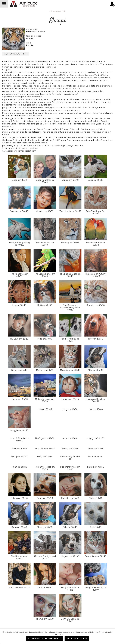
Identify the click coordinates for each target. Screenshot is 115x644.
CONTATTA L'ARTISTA (16, 54)
